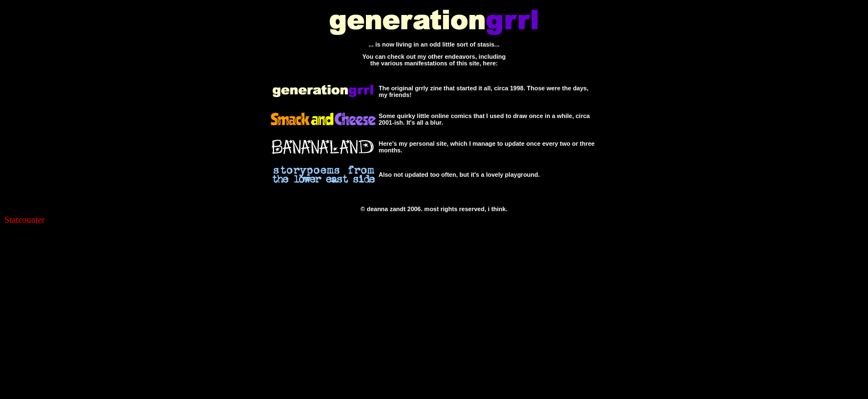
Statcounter (25, 220)
